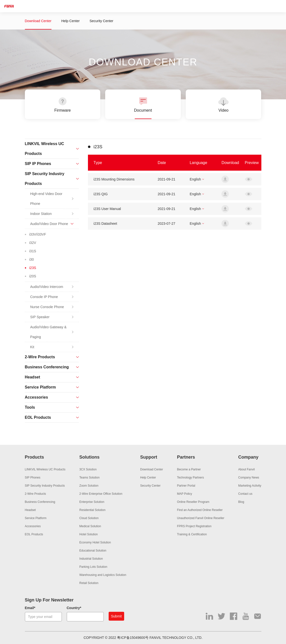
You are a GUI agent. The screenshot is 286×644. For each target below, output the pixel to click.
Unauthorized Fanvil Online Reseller (201, 518)
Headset (30, 510)
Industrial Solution (91, 559)
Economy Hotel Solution (95, 542)
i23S (33, 268)
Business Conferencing (40, 502)
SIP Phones (33, 478)
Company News (249, 478)
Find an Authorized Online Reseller (200, 510)
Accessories (33, 526)
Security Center (101, 21)
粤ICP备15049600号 (133, 638)
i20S (33, 276)
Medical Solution (90, 526)
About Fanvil (246, 469)
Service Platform (36, 518)
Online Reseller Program (193, 502)
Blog (241, 502)
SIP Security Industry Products (45, 486)
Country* (74, 608)
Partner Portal (186, 486)
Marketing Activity (250, 486)
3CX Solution (88, 469)
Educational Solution (93, 551)
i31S (33, 251)
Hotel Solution (89, 534)
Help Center (71, 21)
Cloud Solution (89, 518)
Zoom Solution (89, 486)
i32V (33, 243)
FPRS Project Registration (194, 526)
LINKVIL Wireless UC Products (45, 469)
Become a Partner (189, 469)
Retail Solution (89, 583)
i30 (32, 259)
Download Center (38, 21)
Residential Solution (92, 510)
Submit (117, 616)
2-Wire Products (35, 494)
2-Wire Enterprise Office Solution (101, 494)
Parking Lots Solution (93, 567)
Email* (30, 608)
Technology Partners (190, 478)
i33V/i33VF (38, 234)
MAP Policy (184, 494)
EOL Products (34, 534)
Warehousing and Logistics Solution (103, 575)
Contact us (245, 494)
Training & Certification (192, 534)
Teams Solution (89, 478)
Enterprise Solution (92, 502)
